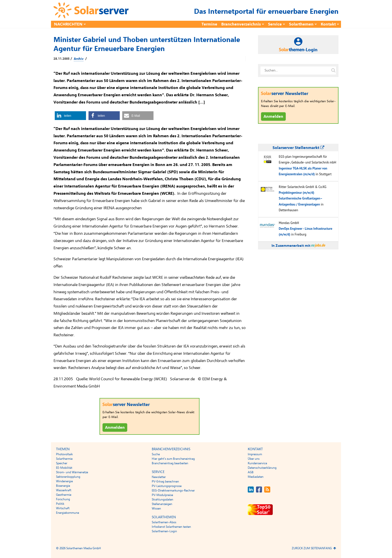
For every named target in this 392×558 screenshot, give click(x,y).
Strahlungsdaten (162, 499)
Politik (60, 504)
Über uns (254, 459)
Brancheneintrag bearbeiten (170, 463)
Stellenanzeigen (162, 504)
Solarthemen (301, 24)
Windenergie (64, 481)
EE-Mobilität (64, 468)
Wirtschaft (63, 508)
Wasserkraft (64, 490)
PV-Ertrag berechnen (165, 481)
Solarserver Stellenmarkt (298, 148)
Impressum (255, 454)
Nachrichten (68, 24)
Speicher (62, 463)
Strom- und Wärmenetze (72, 472)
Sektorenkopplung (68, 477)
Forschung (63, 499)
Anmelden (115, 427)
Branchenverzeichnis (241, 24)
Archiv (79, 59)
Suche (156, 454)
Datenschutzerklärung (262, 468)
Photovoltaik (64, 454)
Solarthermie (64, 459)
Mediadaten (256, 477)
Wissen (156, 508)
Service (275, 24)
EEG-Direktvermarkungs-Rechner (173, 490)
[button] (70, 116)
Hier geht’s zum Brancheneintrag (173, 459)
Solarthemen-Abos (164, 522)
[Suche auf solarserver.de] (333, 70)
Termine (209, 24)
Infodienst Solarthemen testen (171, 527)
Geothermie (64, 495)
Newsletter (159, 477)
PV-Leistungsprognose (167, 486)
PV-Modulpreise (162, 495)
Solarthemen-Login (164, 531)
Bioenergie (63, 486)
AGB (251, 472)
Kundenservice (257, 463)
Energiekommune (67, 513)
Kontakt (328, 24)
